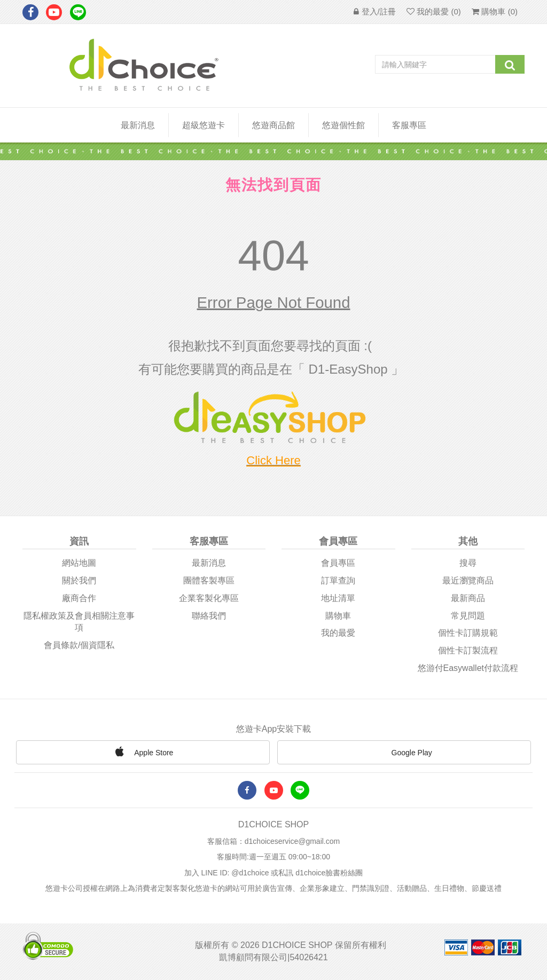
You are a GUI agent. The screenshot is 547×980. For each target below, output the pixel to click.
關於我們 (79, 580)
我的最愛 (338, 633)
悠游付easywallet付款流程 (468, 668)
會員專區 (338, 563)
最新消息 (138, 125)
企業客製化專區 (209, 598)
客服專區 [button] (409, 125)
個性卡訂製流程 (468, 650)
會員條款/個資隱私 (79, 645)
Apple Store (143, 752)
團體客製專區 (209, 580)
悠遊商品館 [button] (273, 125)
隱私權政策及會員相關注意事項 (79, 622)
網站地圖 (79, 563)
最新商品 (468, 598)
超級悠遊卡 (204, 125)
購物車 (338, 616)
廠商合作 (79, 598)
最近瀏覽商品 (468, 580)
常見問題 (468, 616)
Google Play (404, 754)
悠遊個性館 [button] (343, 125)
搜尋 (468, 563)
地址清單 (338, 598)
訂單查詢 (338, 580)
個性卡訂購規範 (468, 633)
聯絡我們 (209, 616)
